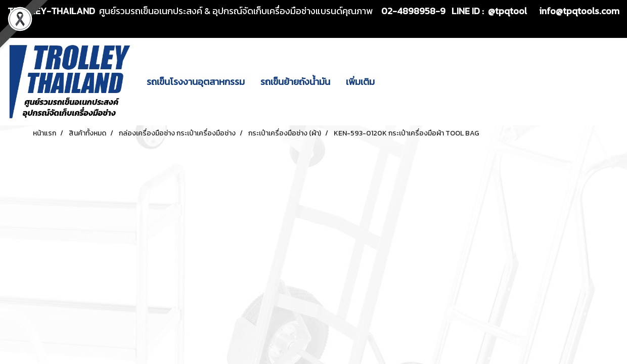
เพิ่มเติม (360, 82)
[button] (391, 82)
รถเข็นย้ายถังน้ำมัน (295, 82)
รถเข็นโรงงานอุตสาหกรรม (196, 82)
